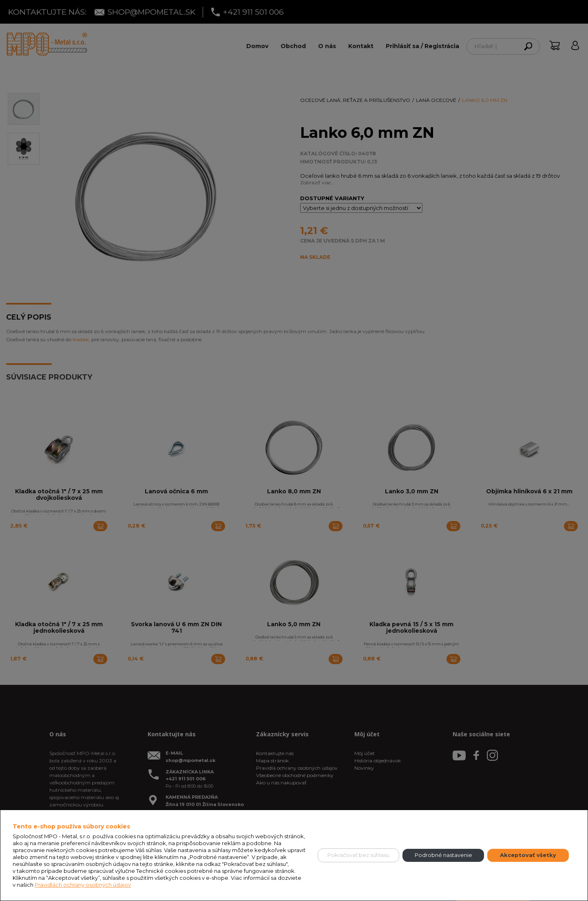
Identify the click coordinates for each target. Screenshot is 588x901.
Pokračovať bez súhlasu (358, 855)
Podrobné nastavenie (443, 855)
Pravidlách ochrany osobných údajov (83, 885)
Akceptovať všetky (528, 855)
